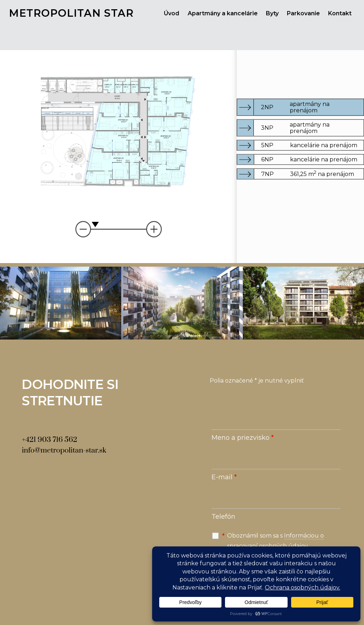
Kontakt (340, 13)
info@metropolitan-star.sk (64, 450)
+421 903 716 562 (49, 440)
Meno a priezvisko (243, 438)
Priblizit (151, 229)
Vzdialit (85, 229)
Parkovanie (303, 13)
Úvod (172, 13)
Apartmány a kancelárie (223, 13)
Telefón (223, 517)
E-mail (224, 477)
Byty (272, 13)
